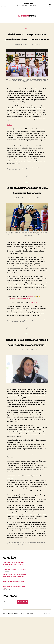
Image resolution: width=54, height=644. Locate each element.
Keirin (29, 179)
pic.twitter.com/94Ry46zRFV (27, 315)
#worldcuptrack (13, 315)
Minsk (13, 180)
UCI (19, 180)
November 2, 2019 (33, 318)
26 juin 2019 (35, 376)
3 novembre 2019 (35, 214)
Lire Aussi (10, 136)
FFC (23, 569)
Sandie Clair (29, 571)
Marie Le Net (15, 338)
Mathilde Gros (15, 571)
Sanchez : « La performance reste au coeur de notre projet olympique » (27, 363)
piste (17, 180)
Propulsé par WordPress (27, 640)
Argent (10, 179)
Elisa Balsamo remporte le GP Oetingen (15, 596)
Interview (27, 569)
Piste (27, 29)
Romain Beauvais (22, 55)
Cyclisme (25, 179)
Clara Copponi (19, 336)
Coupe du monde (17, 179)
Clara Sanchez (12, 569)
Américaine (12, 336)
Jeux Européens (34, 569)
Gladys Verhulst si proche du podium (14, 608)
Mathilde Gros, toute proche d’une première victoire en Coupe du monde (27, 42)
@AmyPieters (31, 313)
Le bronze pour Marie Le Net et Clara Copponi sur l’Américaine (27, 203)
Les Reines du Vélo (27, 3)
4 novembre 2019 (35, 55)
